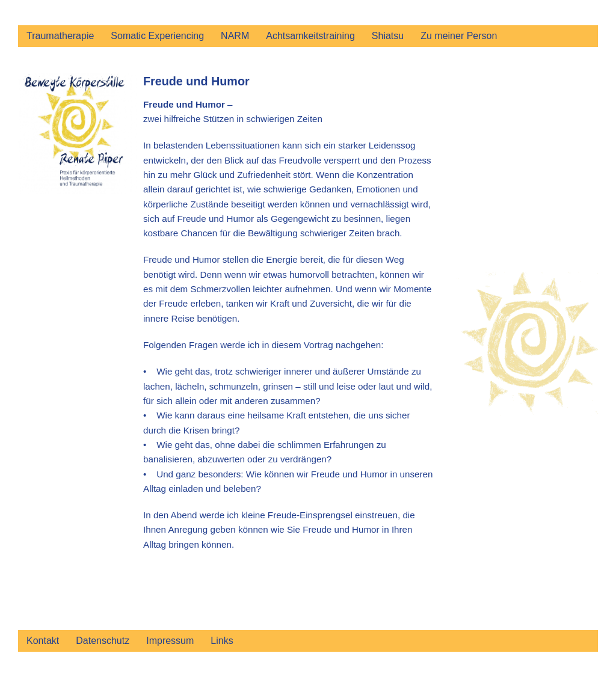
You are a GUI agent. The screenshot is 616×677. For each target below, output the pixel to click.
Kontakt (43, 641)
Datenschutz (103, 641)
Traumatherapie (60, 36)
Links (222, 641)
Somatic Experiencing (157, 36)
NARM (235, 36)
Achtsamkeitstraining (310, 36)
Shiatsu (388, 36)
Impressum (170, 641)
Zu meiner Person (459, 36)
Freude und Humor (196, 81)
